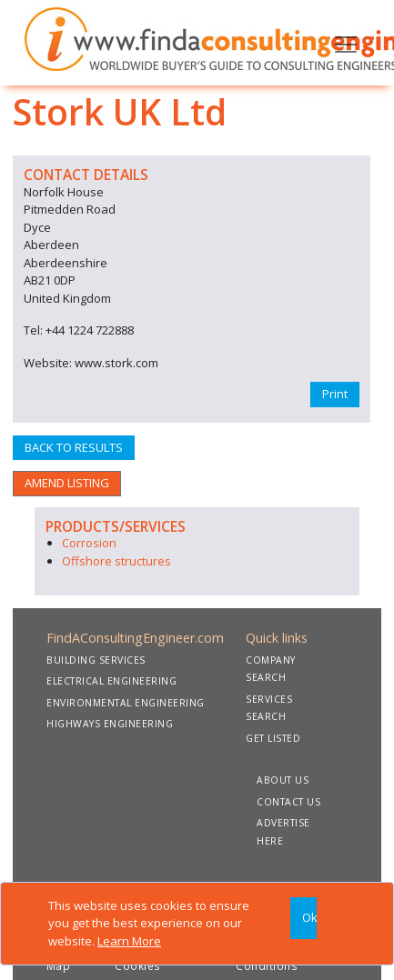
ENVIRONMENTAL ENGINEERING (126, 703)
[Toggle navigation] (346, 43)
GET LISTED (273, 738)
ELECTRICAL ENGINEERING (111, 681)
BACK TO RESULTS (74, 447)
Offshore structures (116, 561)
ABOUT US (283, 780)
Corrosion (89, 543)
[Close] (303, 919)
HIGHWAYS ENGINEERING (110, 724)
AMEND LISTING (67, 483)
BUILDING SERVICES (96, 660)
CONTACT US (288, 802)
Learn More (129, 941)
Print (335, 394)
